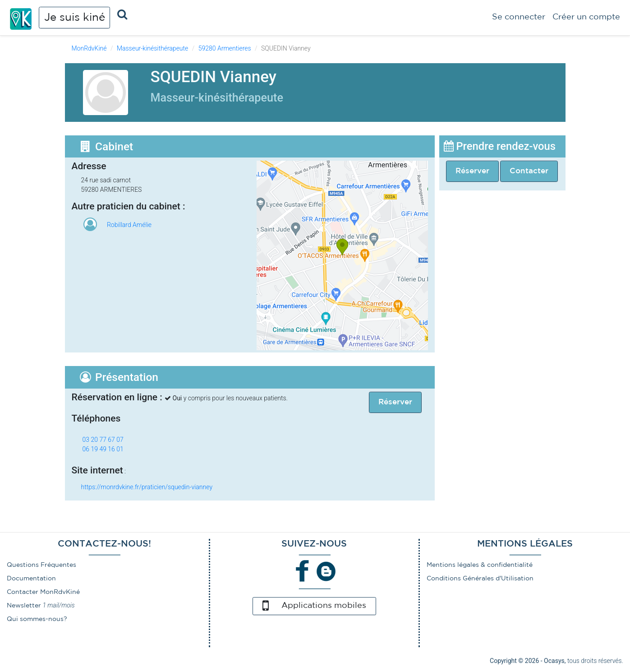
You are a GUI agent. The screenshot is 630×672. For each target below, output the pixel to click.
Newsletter (24, 606)
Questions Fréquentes (41, 565)
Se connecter (519, 17)
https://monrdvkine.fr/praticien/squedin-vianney (147, 487)
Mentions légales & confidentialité (480, 565)
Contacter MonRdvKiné (43, 592)
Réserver (472, 171)
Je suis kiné (75, 18)
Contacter (529, 171)
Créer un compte (586, 17)
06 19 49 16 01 (103, 449)
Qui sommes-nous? (37, 619)
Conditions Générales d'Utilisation (480, 579)
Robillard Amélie (129, 225)
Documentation (31, 579)
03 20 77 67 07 (103, 440)
